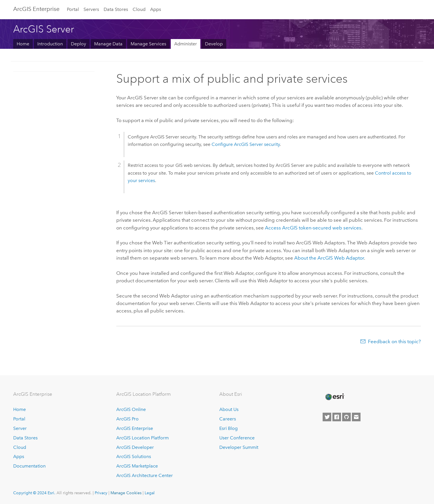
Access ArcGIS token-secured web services (313, 228)
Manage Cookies (126, 493)
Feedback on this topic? (394, 341)
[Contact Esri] (356, 417)
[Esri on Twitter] (327, 417)
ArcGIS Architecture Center (145, 475)
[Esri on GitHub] (346, 417)
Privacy (101, 493)
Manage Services (148, 44)
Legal (150, 493)
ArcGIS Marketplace (137, 466)
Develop (214, 44)
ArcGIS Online (131, 409)
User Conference (237, 438)
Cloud (139, 9)
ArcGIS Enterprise (36, 9)
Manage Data (108, 44)
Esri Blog (228, 428)
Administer (186, 44)
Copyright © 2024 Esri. (34, 493)
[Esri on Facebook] (337, 417)
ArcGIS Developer (135, 447)
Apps (156, 9)
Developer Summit (239, 447)
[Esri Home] (334, 397)
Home (23, 44)
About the (329, 258)
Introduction (50, 44)
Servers (91, 9)
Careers (228, 419)
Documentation (29, 466)
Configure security (246, 144)
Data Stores (116, 9)
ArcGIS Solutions (134, 456)
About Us (229, 409)
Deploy (79, 44)
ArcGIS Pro (127, 419)
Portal (73, 9)
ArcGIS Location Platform (143, 438)
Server (20, 428)
